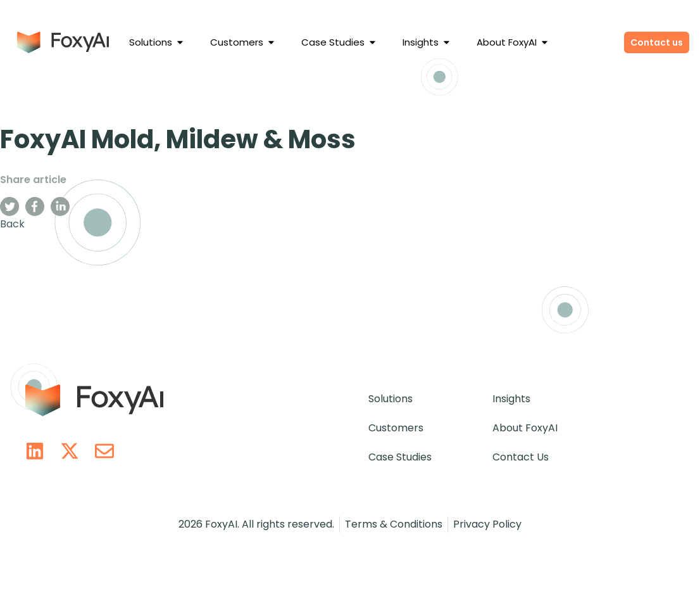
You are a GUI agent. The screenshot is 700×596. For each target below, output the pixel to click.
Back (12, 224)
